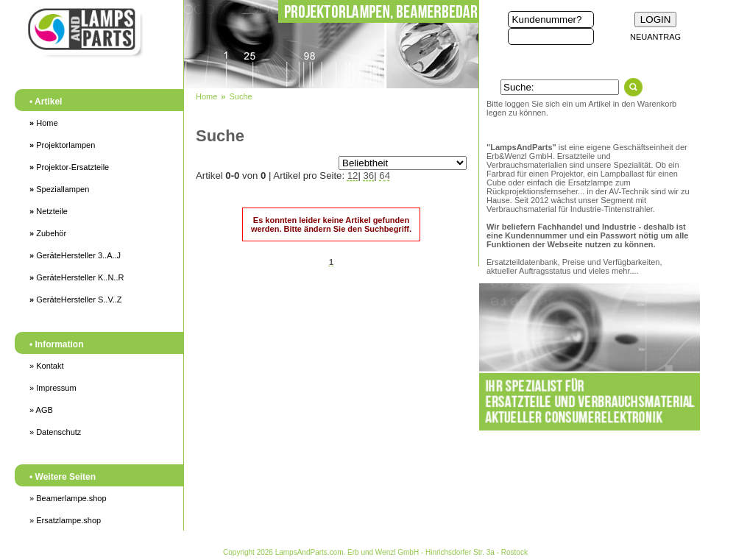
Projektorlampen (62, 145)
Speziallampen (59, 189)
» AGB (41, 410)
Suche (240, 96)
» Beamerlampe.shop (68, 498)
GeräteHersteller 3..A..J (75, 255)
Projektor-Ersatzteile (69, 167)
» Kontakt (46, 366)
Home (44, 123)
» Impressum (53, 388)
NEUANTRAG (655, 37)
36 (369, 176)
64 (385, 176)
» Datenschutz (55, 432)
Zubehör (48, 233)
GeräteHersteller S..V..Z (76, 300)
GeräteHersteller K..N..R (77, 277)
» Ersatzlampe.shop (65, 520)
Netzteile (49, 211)
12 (353, 176)
